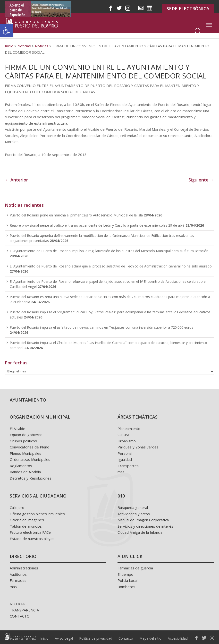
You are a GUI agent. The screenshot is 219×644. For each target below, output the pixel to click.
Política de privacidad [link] (96, 638)
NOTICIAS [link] (18, 604)
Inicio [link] (44, 638)
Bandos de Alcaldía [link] (25, 472)
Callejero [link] (17, 507)
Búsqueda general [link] (133, 507)
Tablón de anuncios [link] (26, 526)
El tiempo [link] (125, 574)
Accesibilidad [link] (178, 638)
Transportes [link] (128, 466)
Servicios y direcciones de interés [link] (145, 526)
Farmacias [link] (18, 580)
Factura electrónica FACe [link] (30, 532)
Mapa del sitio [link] (150, 638)
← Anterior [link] (16, 180)
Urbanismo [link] (127, 441)
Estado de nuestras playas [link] (32, 539)
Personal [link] (125, 453)
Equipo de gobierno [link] (26, 435)
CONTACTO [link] (20, 616)
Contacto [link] (126, 638)
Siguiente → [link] (201, 180)
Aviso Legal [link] (64, 638)
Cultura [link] (123, 435)
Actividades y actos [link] (134, 514)
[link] (6, 31)
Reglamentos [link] (21, 466)
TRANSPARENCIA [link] (24, 610)
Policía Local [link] (127, 580)
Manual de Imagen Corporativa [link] (143, 520)
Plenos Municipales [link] (25, 453)
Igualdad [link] (125, 459)
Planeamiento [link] (129, 429)
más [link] (121, 472)
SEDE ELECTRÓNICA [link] (188, 9)
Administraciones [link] (24, 568)
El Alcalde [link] (17, 429)
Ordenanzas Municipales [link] (30, 459)
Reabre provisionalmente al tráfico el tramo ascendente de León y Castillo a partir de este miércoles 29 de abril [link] (97, 225)
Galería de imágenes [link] (27, 520)
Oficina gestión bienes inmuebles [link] (37, 514)
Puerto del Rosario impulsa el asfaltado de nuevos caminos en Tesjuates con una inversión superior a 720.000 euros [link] (101, 327)
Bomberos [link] (126, 587)
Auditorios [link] (18, 574)
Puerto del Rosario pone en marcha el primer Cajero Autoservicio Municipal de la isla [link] (76, 215)
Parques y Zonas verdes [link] (138, 447)
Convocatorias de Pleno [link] (29, 447)
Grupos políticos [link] (23, 441)
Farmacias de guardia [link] (135, 568)
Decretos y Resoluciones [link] (31, 478)
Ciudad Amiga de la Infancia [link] (140, 532)
